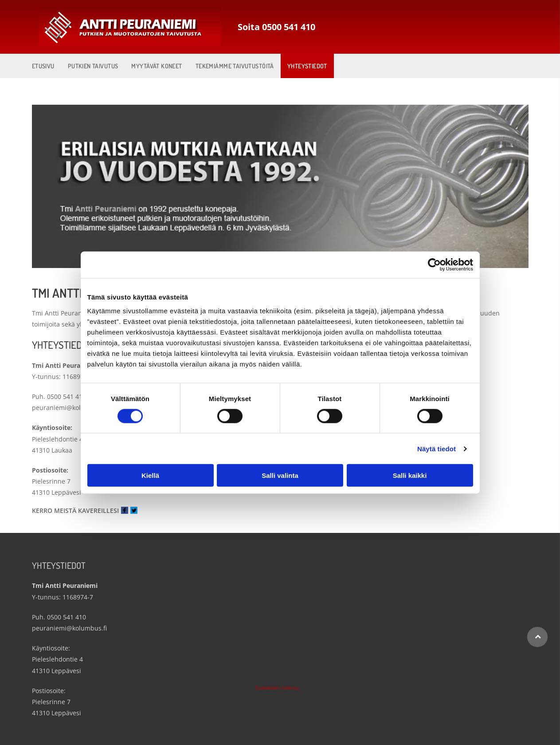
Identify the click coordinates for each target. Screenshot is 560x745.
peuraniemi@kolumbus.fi (69, 408)
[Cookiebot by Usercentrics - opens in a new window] (434, 264)
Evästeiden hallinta (277, 688)
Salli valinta (280, 475)
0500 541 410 (67, 396)
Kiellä (150, 475)
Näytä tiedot (437, 449)
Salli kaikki (410, 475)
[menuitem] (43, 66)
